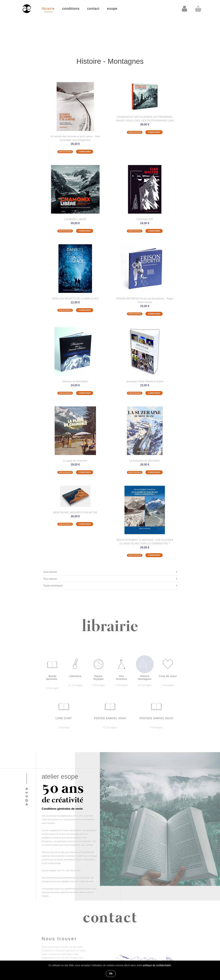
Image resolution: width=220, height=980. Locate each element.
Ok (111, 974)
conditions (71, 9)
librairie (48, 9)
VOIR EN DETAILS (65, 152)
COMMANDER (85, 152)
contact (93, 9)
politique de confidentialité (157, 965)
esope (112, 9)
